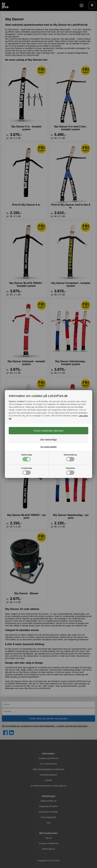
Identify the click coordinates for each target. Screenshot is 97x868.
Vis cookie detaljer (48, 447)
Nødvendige (27, 457)
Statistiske (70, 471)
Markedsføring (70, 457)
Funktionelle (27, 471)
